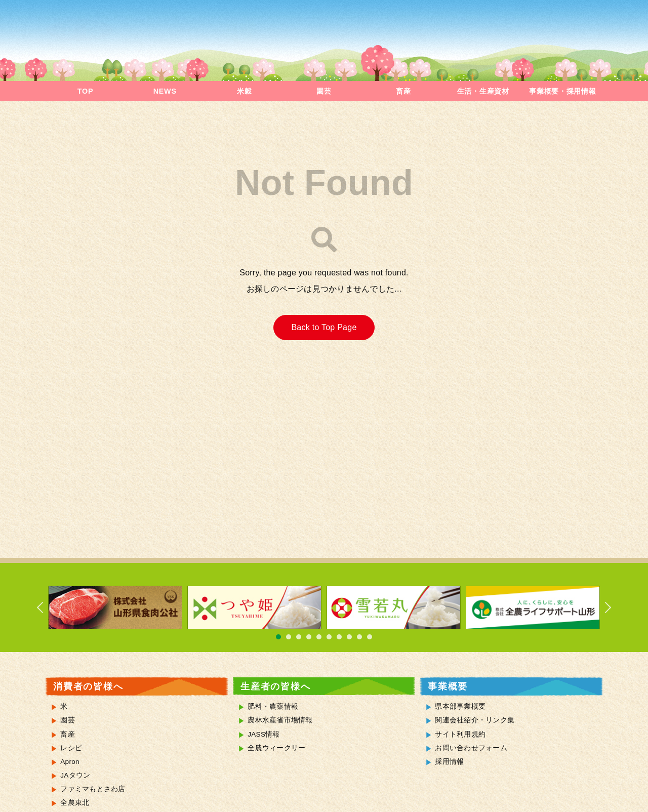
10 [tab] (370, 637)
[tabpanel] (115, 607)
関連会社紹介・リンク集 (475, 720)
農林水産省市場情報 (280, 720)
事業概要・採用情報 (562, 91)
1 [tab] (278, 637)
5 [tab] (319, 637)
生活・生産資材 (483, 91)
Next (602, 607)
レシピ (71, 748)
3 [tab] (299, 637)
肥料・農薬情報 (273, 706)
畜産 (403, 91)
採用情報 (449, 762)
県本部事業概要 (460, 706)
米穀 (244, 91)
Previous (46, 607)
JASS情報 (264, 734)
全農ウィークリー (276, 748)
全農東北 (75, 803)
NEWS (165, 91)
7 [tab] (339, 637)
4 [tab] (309, 637)
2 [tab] (289, 637)
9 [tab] (359, 637)
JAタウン (75, 775)
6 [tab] (329, 637)
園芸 (324, 91)
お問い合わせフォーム (471, 748)
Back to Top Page (324, 327)
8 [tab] (349, 637)
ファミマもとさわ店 (93, 789)
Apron (70, 762)
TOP (85, 91)
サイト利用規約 (460, 734)
